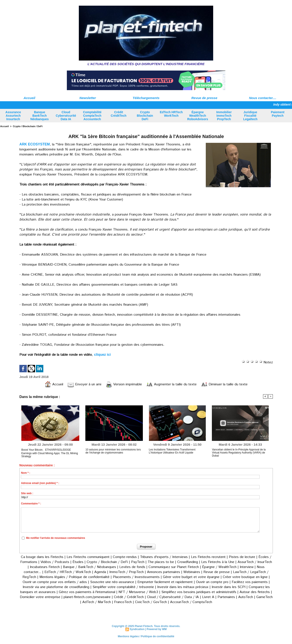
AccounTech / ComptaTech (191, 602)
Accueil (29, 98)
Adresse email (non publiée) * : (40, 483)
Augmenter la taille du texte (171, 384)
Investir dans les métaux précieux (183, 587)
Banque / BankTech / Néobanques (89, 567)
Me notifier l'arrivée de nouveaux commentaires (56, 538)
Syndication (137, 629)
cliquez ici (102, 355)
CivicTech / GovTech (151, 602)
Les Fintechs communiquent (88, 557)
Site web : (27, 493)
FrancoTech (123, 602)
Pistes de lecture (242, 557)
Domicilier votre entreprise (40, 597)
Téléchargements (146, 98)
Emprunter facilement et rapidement (165, 582)
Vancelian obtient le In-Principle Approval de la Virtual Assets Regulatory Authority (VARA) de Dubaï (239, 453)
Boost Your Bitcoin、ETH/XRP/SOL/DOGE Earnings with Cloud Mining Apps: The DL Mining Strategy (50, 453)
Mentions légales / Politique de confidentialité (74, 577)
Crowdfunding (188, 562)
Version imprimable (124, 384)
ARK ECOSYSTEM (35, 144)
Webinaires (192, 572)
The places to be (161, 562)
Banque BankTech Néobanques (40, 116)
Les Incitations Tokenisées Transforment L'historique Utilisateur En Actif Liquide (172, 451)
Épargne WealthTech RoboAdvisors (198, 116)
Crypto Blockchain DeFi (145, 116)
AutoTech (246, 597)
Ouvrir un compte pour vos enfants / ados (55, 582)
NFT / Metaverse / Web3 (138, 592)
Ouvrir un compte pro (212, 582)
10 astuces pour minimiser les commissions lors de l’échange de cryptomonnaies (113, 451)
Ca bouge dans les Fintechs (42, 557)
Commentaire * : (31, 504)
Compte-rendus (125, 557)
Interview (247, 567)
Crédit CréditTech (119, 114)
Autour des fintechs (255, 592)
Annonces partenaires (164, 572)
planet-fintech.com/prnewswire (87, 597)
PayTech (138, 562)
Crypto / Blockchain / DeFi (28, 126)
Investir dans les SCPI (229, 587)
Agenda (100, 572)
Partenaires (226, 597)
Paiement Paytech (278, 114)
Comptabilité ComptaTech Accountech (92, 116)
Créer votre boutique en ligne (245, 577)
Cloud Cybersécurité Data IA (66, 116)
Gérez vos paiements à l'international (87, 592)
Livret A (208, 597)
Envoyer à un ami (84, 384)
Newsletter (88, 98)
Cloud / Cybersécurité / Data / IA (173, 597)
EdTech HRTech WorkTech (171, 114)
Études (78, 562)
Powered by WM (157, 629)
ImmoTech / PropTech (127, 572)
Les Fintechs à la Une (218, 562)
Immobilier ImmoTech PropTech (224, 116)
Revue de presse (204, 98)
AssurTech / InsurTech (255, 562)
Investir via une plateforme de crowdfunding (56, 587)
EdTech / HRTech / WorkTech (68, 572)
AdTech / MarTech (97, 602)
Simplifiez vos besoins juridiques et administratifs (199, 592)
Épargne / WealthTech (219, 567)
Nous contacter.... (263, 98)
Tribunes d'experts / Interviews (164, 557)
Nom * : (25, 473)
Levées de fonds (132, 567)
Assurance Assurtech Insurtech (13, 116)
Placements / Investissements (136, 577)
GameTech (264, 597)
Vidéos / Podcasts (55, 562)
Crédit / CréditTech (129, 597)
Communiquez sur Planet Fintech (174, 567)
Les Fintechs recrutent (208, 557)
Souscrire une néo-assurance (112, 582)
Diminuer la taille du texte (224, 384)
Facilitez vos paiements (250, 582)
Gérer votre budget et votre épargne (191, 577)
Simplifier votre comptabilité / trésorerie (123, 587)
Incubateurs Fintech (45, 567)
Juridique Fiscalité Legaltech (250, 116)
